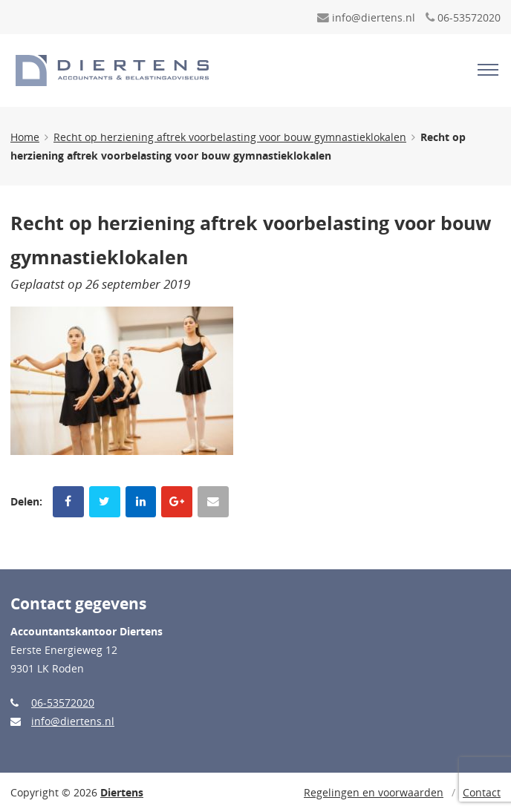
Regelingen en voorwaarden (374, 792)
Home (25, 137)
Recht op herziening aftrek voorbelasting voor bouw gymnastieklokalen (230, 137)
